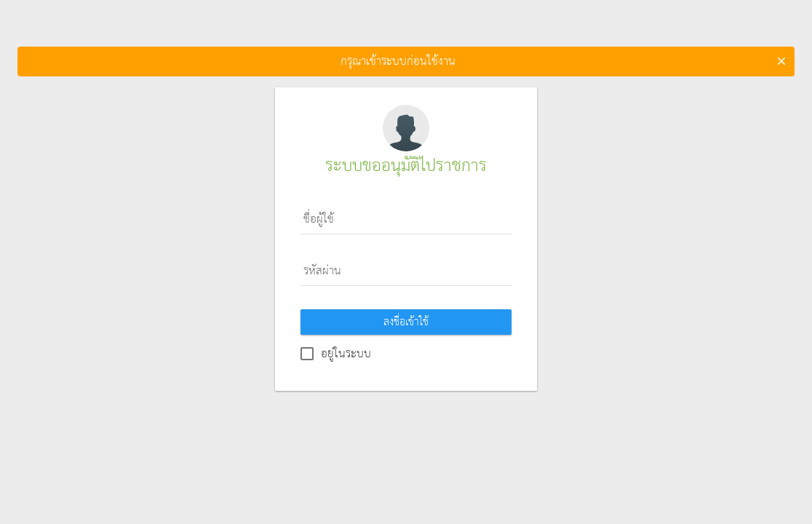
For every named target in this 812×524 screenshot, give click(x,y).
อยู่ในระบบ (346, 354)
